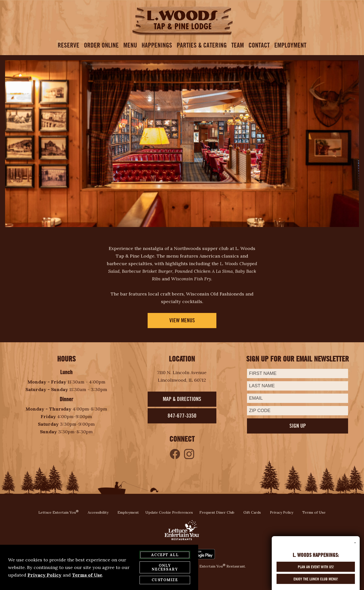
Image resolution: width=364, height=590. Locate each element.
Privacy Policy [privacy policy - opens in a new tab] (44, 575)
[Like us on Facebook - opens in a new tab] (175, 454)
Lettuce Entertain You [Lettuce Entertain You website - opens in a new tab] (59, 512)
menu (130, 45)
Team (238, 45)
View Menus (182, 320)
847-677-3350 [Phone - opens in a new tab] (182, 416)
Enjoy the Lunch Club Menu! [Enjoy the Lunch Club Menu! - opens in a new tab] (316, 583)
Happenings (157, 45)
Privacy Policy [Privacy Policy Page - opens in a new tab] (282, 512)
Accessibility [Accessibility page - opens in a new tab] (98, 512)
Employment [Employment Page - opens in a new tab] (128, 512)
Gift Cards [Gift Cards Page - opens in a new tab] (252, 512)
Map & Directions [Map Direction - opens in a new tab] (182, 399)
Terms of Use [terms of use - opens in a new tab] (87, 575)
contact (259, 45)
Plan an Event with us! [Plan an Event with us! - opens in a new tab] (316, 571)
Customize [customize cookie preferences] (165, 580)
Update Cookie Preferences (169, 512)
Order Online (101, 45)
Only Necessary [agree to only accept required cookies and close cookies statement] (165, 568)
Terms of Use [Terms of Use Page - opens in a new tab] (314, 512)
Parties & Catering (202, 45)
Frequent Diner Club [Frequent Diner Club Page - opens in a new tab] (217, 512)
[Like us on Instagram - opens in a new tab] (189, 454)
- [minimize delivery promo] (355, 547)
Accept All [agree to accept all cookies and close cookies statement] (165, 555)
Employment (290, 45)
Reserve (69, 45)
